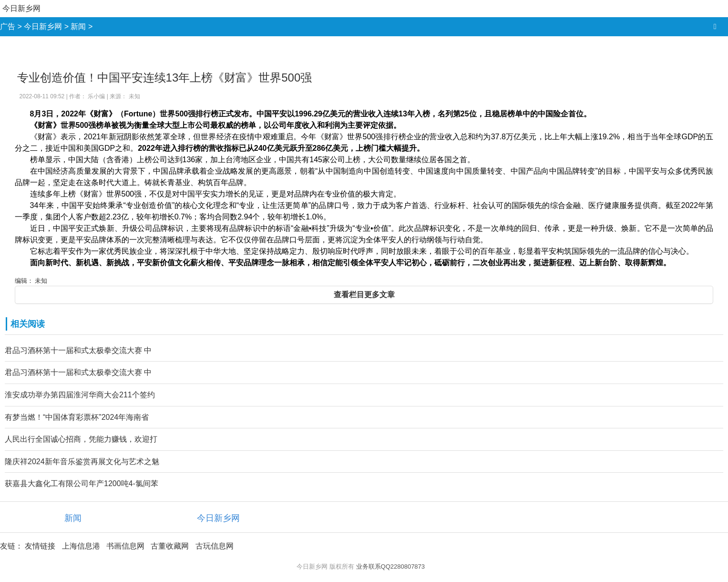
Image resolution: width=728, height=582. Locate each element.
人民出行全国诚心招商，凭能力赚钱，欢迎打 (81, 439)
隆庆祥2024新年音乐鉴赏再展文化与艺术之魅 (82, 462)
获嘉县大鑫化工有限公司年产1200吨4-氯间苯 (82, 483)
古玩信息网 (215, 546)
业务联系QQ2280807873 (391, 566)
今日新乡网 (21, 8)
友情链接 (40, 546)
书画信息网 (125, 546)
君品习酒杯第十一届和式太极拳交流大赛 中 (78, 350)
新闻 (78, 26)
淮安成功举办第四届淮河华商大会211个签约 (80, 395)
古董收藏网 (170, 546)
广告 (8, 26)
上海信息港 (81, 546)
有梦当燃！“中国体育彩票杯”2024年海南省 (77, 417)
